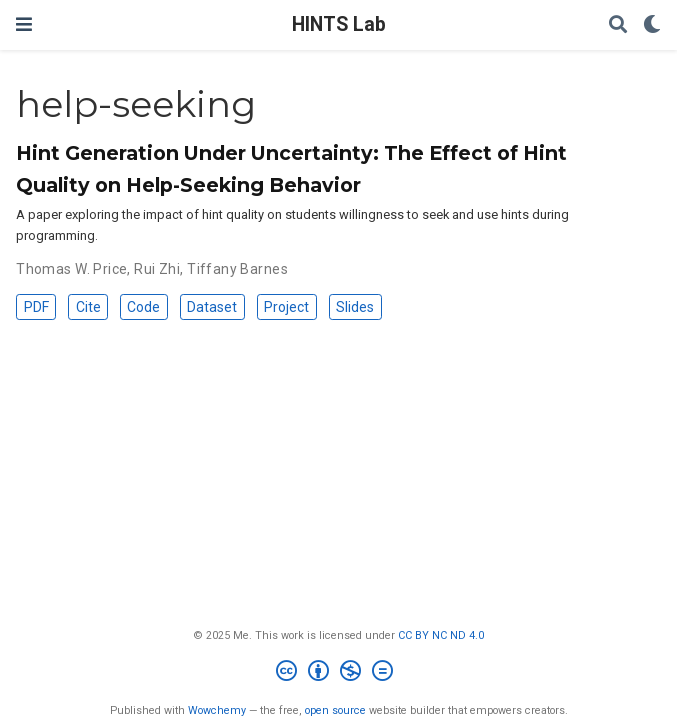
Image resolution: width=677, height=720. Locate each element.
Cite (88, 307)
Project (286, 307)
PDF (36, 307)
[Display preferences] (652, 25)
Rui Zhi (157, 269)
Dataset (212, 307)
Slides (355, 307)
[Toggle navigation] (24, 24)
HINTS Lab (339, 24)
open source (335, 710)
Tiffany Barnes (237, 269)
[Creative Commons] (338, 673)
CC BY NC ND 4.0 (441, 635)
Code (143, 307)
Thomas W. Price (71, 269)
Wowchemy (217, 710)
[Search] (618, 25)
